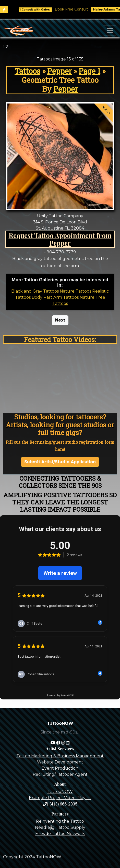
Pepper (59, 71)
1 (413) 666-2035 (60, 804)
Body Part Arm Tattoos (55, 297)
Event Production (60, 768)
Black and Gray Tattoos (35, 291)
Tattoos (27, 71)
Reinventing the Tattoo (60, 821)
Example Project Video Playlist (60, 798)
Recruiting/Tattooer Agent (60, 774)
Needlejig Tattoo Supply (60, 827)
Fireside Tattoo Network (60, 834)
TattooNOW (60, 792)
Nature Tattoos (75, 291)
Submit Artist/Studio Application (60, 462)
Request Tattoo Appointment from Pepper (60, 239)
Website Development (60, 762)
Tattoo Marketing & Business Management (60, 756)
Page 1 (89, 71)
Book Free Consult (75, 9)
